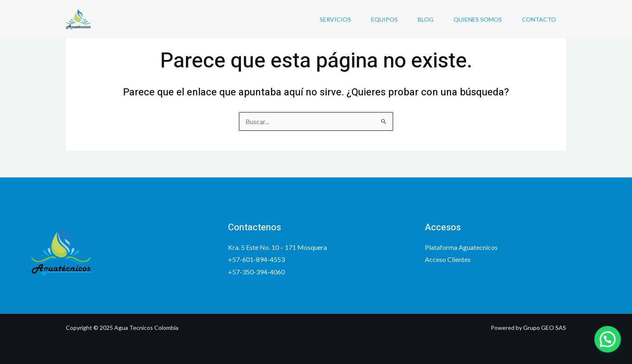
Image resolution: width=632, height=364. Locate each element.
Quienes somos (478, 19)
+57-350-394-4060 (256, 272)
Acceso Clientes (448, 259)
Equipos (384, 19)
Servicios (335, 19)
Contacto (539, 19)
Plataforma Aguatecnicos (461, 247)
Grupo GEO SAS (545, 328)
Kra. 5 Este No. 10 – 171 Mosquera (277, 247)
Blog (426, 19)
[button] (611, 347)
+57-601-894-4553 (256, 259)
